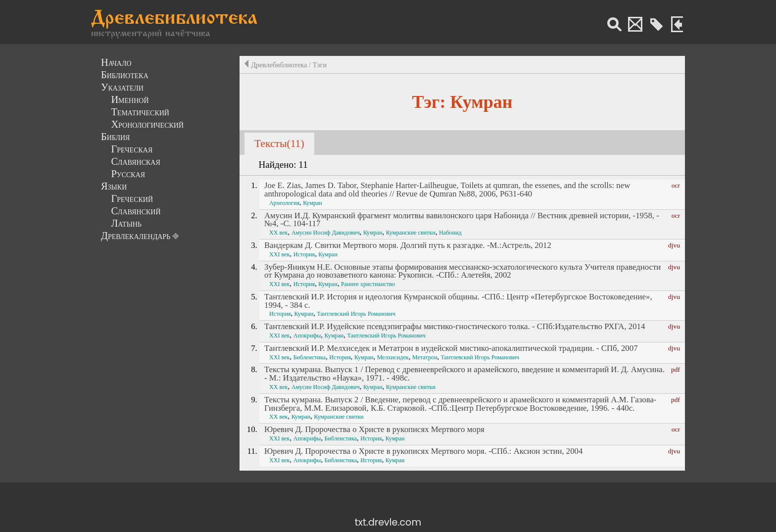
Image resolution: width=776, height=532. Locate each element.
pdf (676, 369)
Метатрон (425, 357)
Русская (128, 174)
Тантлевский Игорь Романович (356, 314)
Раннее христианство (368, 284)
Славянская (135, 161)
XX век (278, 233)
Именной (130, 99)
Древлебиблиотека (174, 19)
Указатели (122, 87)
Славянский (136, 211)
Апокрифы (307, 336)
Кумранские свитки (411, 233)
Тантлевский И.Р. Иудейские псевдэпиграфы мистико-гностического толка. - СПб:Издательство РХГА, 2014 (455, 326)
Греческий (132, 198)
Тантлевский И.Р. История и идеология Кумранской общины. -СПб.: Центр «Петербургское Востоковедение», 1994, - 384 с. (458, 301)
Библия (115, 137)
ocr (676, 185)
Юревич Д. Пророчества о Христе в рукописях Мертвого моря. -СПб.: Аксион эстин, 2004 (423, 451)
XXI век (280, 254)
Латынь (126, 223)
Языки (114, 186)
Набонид (450, 233)
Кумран (313, 203)
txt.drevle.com (388, 522)
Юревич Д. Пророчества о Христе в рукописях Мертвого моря (374, 429)
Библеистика (310, 357)
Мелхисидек (393, 357)
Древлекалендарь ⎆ (140, 236)
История (304, 254)
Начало (116, 62)
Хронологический (147, 124)
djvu (674, 245)
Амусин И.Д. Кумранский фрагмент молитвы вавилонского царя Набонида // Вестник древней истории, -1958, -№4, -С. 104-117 (462, 220)
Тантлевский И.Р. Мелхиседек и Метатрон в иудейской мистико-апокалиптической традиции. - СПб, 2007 (451, 348)
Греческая (132, 149)
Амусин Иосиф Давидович (326, 233)
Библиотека (125, 75)
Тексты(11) (279, 144)
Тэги (320, 65)
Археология (284, 203)
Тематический (140, 112)
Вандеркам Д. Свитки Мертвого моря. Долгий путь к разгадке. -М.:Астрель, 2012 (408, 245)
